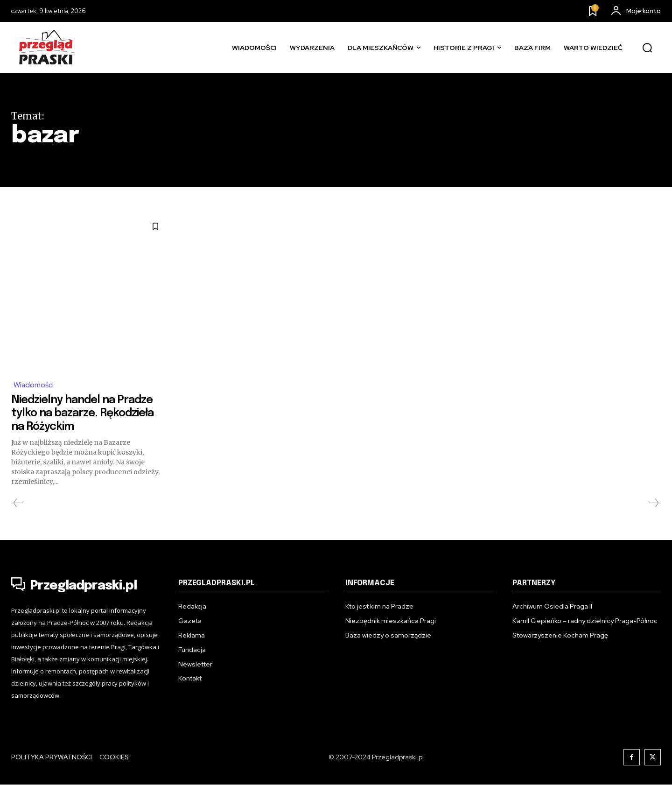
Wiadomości (34, 385)
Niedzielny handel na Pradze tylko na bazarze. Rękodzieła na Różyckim (80, 413)
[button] (647, 48)
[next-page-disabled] (653, 504)
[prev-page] (18, 504)
